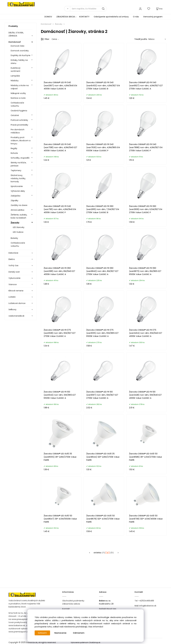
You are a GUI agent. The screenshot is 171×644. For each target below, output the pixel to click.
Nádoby (15, 81)
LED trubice (18, 232)
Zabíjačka (15, 196)
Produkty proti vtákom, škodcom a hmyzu (21, 141)
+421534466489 (146, 601)
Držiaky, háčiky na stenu (19, 62)
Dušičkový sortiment (16, 70)
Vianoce (13, 284)
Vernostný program (153, 17)
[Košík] (159, 9)
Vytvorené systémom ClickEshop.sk (85, 642)
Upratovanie (17, 186)
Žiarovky (15, 223)
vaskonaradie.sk (16, 316)
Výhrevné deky (18, 191)
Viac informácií (96, 627)
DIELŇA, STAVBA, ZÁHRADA (16, 34)
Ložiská (12, 297)
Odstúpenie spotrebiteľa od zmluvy (111, 17)
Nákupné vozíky (18, 93)
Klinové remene (16, 291)
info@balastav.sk (148, 606)
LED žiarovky (19, 227)
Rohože (14, 153)
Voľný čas (13, 265)
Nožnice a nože (18, 98)
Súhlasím (42, 633)
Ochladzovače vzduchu (18, 244)
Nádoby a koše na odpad (20, 87)
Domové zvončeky (20, 51)
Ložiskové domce (17, 303)
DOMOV (48, 17)
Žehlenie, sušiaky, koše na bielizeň (19, 216)
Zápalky (14, 200)
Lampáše (15, 76)
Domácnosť (15, 42)
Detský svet (14, 272)
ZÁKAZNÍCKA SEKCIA (66, 17)
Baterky (14, 238)
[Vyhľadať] (67, 9)
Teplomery (16, 170)
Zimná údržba (17, 210)
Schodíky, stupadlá (20, 158)
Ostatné (15, 115)
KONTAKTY (84, 17)
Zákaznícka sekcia (71, 604)
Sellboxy (12, 309)
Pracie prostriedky (19, 125)
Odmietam (79, 633)
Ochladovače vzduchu (17, 104)
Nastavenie (60, 633)
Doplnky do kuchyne (20, 55)
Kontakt (66, 609)
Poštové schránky (19, 120)
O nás (136, 17)
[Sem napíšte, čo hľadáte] (88, 9)
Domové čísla (17, 46)
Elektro (12, 259)
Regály (14, 148)
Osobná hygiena (19, 111)
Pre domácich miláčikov (18, 131)
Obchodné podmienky (73, 601)
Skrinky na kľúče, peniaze (19, 164)
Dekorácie (13, 253)
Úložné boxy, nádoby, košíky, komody (18, 178)
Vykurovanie (14, 278)
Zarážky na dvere (19, 205)
